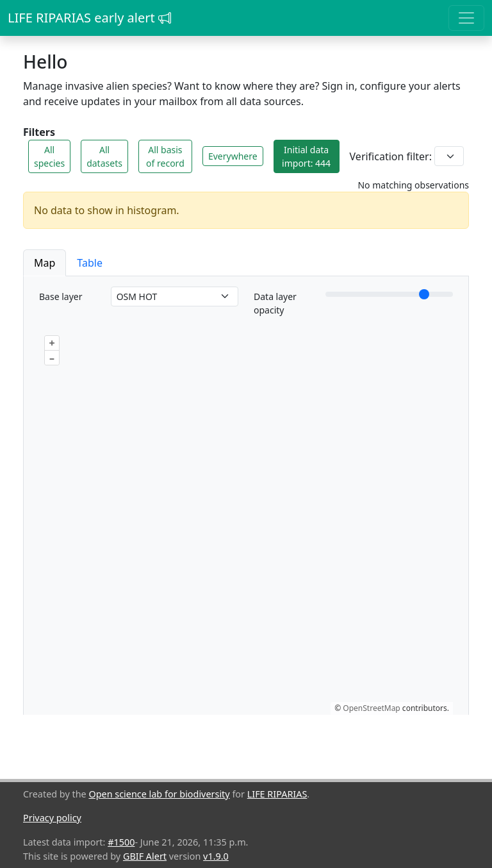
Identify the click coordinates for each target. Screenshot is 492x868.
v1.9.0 (216, 856)
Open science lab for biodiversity (159, 794)
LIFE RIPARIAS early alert (89, 18)
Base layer (61, 296)
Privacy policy (52, 818)
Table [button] (90, 263)
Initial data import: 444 (306, 156)
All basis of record (165, 156)
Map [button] (45, 263)
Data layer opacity (275, 303)
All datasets (104, 156)
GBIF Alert (145, 856)
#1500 (121, 842)
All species (49, 156)
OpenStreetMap (371, 708)
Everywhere (233, 156)
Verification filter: (391, 156)
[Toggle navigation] (466, 18)
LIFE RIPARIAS (277, 794)
